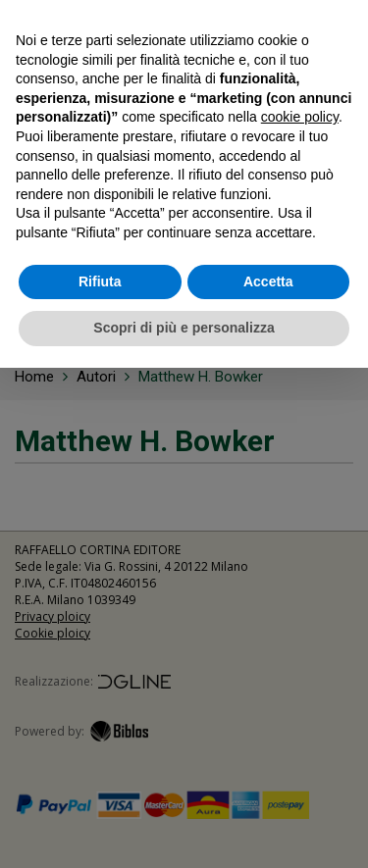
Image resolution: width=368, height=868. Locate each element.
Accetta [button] (268, 281)
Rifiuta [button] (100, 281)
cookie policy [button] (300, 117)
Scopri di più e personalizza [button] (184, 328)
